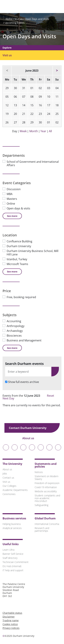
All (50, 131)
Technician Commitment (16, 562)
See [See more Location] (12, 272)
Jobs (5, 473)
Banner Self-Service (13, 554)
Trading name (11, 620)
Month (34, 131)
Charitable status (12, 613)
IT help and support (13, 570)
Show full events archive (23, 382)
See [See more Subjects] (12, 348)
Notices (39, 472)
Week (23, 131)
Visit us (19, 19)
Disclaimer (9, 617)
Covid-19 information (46, 487)
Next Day (10, 398)
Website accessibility (46, 491)
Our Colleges (9, 486)
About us (31, 438)
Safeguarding (41, 505)
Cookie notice (10, 624)
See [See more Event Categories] (12, 216)
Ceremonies (9, 494)
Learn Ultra (8, 550)
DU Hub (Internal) (12, 566)
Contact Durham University (30, 428)
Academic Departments (15, 490)
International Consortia (47, 524)
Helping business (12, 524)
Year (43, 131)
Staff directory (10, 558)
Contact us (8, 478)
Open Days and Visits (37, 19)
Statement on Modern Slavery (47, 478)
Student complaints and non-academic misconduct (47, 498)
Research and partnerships (42, 529)
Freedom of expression (47, 483)
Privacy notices (11, 628)
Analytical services (12, 528)
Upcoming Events (15, 23)
